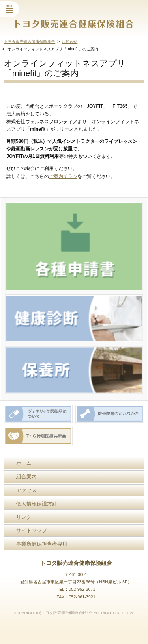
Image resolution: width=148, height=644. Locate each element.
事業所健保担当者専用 (42, 544)
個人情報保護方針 (37, 504)
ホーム (24, 463)
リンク (24, 517)
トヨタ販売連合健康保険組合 (30, 42)
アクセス (26, 490)
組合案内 (26, 477)
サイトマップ (32, 530)
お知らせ (69, 42)
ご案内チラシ (63, 176)
